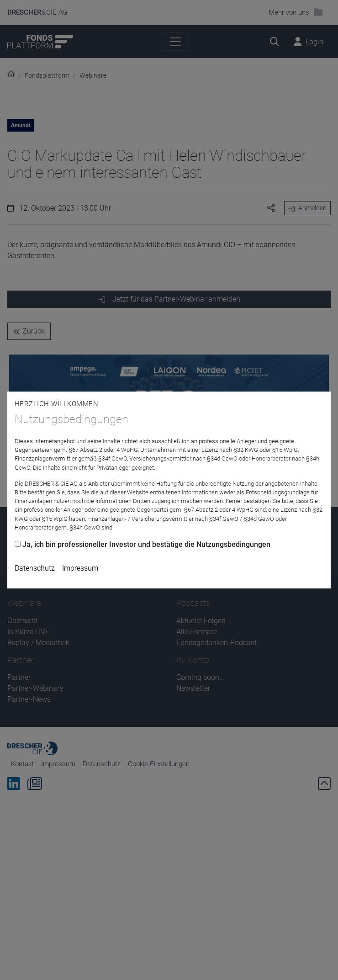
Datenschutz (35, 568)
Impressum (80, 568)
